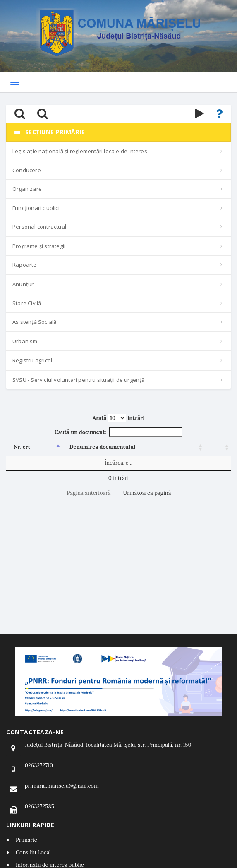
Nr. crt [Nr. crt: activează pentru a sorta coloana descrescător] (22, 447)
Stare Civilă (27, 303)
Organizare (27, 189)
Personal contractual (39, 227)
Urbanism (25, 341)
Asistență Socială (34, 322)
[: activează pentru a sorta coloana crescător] (218, 448)
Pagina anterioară (89, 493)
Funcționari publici (36, 208)
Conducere (27, 170)
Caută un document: (118, 433)
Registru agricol (32, 360)
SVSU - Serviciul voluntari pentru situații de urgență (79, 380)
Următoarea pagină (147, 493)
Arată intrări (119, 418)
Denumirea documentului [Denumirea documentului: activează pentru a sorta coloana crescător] (102, 447)
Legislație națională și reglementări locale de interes (80, 151)
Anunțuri (24, 284)
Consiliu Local (33, 852)
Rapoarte (25, 265)
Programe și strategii (39, 246)
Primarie (26, 840)
